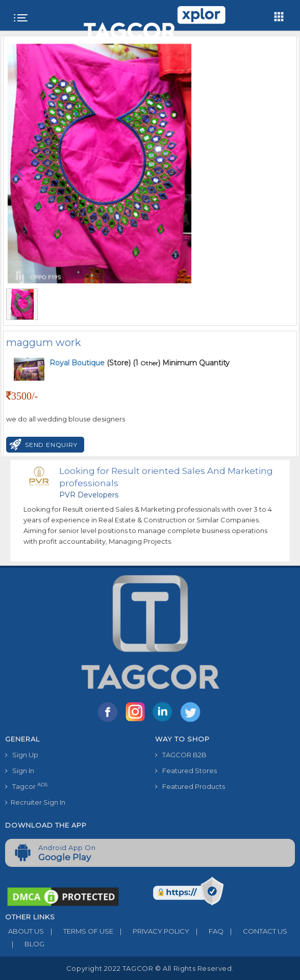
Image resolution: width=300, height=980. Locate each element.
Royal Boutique (78, 363)
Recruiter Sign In (35, 802)
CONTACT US (255, 931)
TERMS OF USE (79, 931)
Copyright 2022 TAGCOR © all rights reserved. (150, 968)
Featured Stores (186, 771)
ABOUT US (24, 931)
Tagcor (26, 786)
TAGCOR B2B (181, 755)
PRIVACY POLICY (151, 931)
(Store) (90, 363)
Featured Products (190, 786)
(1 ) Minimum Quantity (181, 363)
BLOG (25, 944)
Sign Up (22, 755)
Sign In (20, 771)
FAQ (206, 931)
